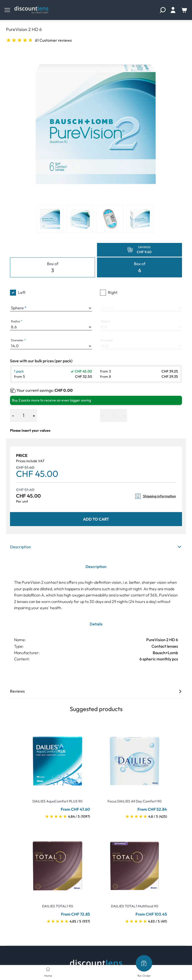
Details (96, 624)
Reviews (96, 691)
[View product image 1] (50, 219)
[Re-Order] (144, 963)
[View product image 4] (140, 219)
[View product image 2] (80, 219)
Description (96, 547)
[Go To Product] (57, 758)
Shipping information (155, 496)
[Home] (48, 969)
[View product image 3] (110, 219)
